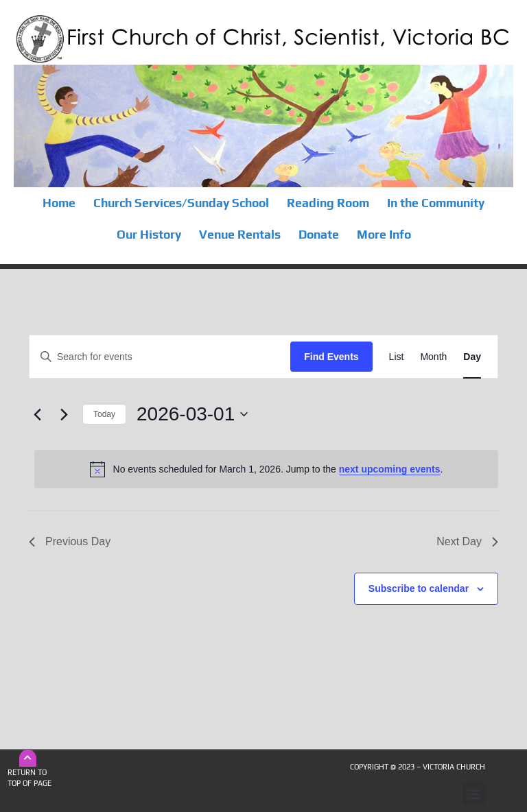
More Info (384, 235)
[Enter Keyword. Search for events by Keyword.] (160, 357)
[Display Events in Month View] (433, 357)
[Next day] (64, 414)
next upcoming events (390, 469)
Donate (319, 235)
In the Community (436, 203)
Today (104, 414)
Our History (149, 235)
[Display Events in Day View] (472, 357)
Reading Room (328, 203)
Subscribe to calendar (419, 588)
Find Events (331, 357)
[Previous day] (37, 414)
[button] (474, 794)
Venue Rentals (240, 235)
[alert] (266, 469)
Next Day (467, 541)
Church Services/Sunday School (181, 203)
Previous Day (70, 541)
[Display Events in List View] (397, 357)
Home (59, 203)
